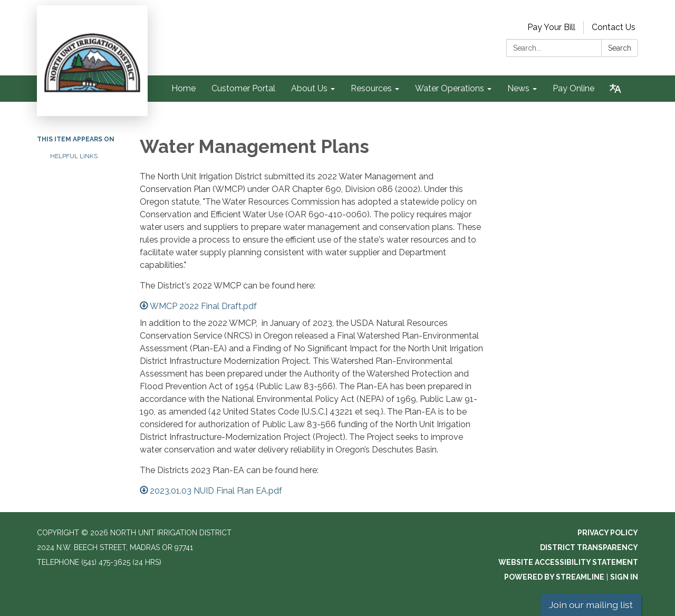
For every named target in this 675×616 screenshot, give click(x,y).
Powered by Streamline (554, 577)
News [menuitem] (518, 88)
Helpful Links (74, 156)
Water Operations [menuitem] (450, 88)
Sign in (624, 577)
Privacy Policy (608, 533)
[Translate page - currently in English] (615, 89)
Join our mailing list (591, 605)
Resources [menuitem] (371, 88)
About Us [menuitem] (309, 88)
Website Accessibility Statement (568, 562)
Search (620, 48)
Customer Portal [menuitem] (243, 88)
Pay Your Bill (551, 27)
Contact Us (614, 27)
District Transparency (589, 547)
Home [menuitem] (184, 88)
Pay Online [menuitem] (573, 88)
